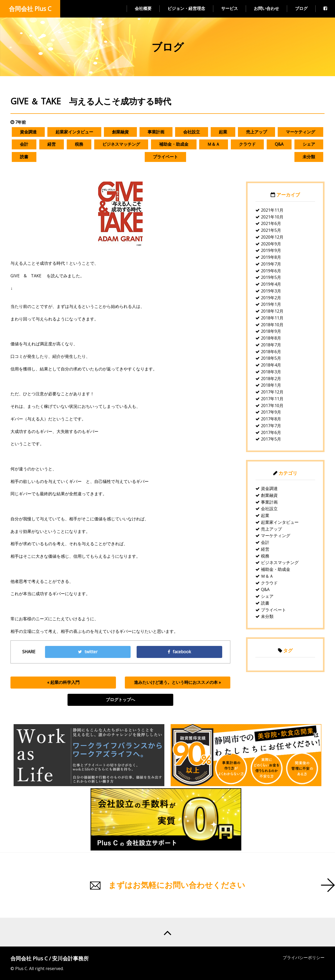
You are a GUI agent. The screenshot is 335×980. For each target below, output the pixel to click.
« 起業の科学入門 (63, 682)
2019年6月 (271, 271)
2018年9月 (271, 331)
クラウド (247, 144)
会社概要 (143, 8)
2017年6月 (271, 432)
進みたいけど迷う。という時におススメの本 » (177, 682)
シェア (309, 144)
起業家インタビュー (74, 132)
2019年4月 (271, 284)
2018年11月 (272, 318)
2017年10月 (272, 405)
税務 (79, 144)
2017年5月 (271, 439)
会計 (24, 144)
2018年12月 (272, 311)
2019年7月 (271, 264)
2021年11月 (272, 210)
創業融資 (120, 132)
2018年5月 (271, 358)
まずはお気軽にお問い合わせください (177, 885)
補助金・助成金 (174, 144)
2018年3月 (271, 372)
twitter (88, 652)
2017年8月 (271, 419)
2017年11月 (272, 399)
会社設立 (192, 132)
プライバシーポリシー (304, 958)
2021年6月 (271, 223)
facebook (179, 652)
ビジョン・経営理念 (186, 8)
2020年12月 (272, 237)
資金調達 (28, 132)
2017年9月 (271, 412)
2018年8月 (271, 338)
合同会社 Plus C (30, 9)
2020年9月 (271, 244)
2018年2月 (271, 379)
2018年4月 (271, 365)
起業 (223, 132)
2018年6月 (271, 352)
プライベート (165, 157)
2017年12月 (272, 392)
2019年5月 (271, 277)
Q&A (279, 144)
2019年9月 (271, 250)
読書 (24, 157)
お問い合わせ (266, 8)
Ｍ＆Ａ (214, 144)
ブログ (301, 8)
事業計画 (156, 132)
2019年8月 (271, 257)
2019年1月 (271, 304)
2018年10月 (272, 325)
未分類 (309, 157)
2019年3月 (271, 291)
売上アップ (256, 132)
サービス (230, 8)
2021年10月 (272, 217)
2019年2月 (271, 298)
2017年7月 (271, 426)
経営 (52, 144)
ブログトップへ (120, 700)
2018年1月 (271, 385)
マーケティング (300, 132)
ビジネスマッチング (121, 144)
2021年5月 (271, 230)
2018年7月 (271, 345)
